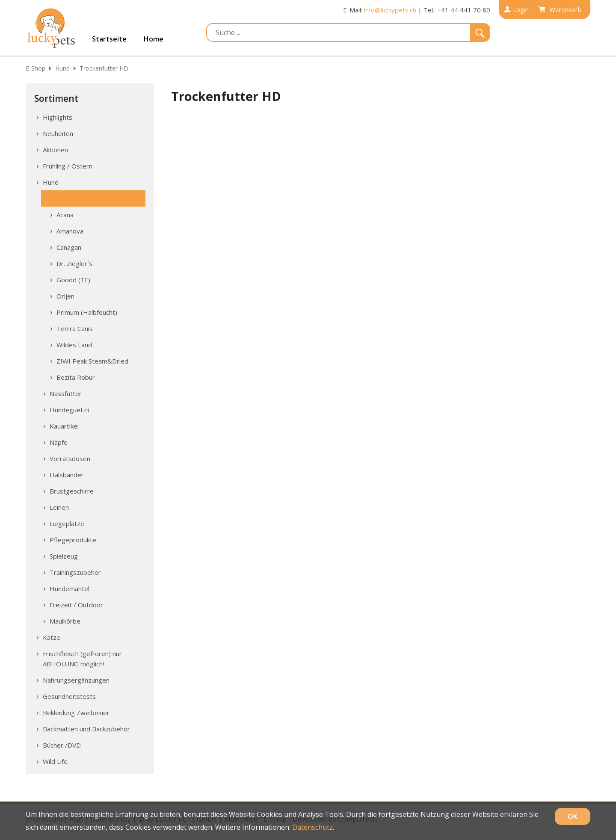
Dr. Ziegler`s (74, 263)
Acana (65, 215)
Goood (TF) (73, 280)
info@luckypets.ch (390, 10)
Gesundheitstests (69, 696)
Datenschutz (312, 827)
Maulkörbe (65, 621)
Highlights (58, 117)
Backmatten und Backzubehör (86, 729)
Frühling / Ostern (68, 166)
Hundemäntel (70, 589)
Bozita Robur (76, 377)
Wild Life (55, 761)
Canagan (69, 247)
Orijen (65, 296)
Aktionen (55, 150)
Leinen (59, 507)
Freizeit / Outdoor (76, 605)
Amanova (70, 231)
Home (154, 39)
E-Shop (36, 68)
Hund (62, 68)
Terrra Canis (75, 328)
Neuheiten (58, 133)
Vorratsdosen (70, 458)
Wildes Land (74, 345)
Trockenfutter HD (104, 68)
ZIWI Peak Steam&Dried (92, 361)
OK (573, 816)
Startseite (109, 39)
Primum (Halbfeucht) (87, 312)
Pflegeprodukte (73, 540)
